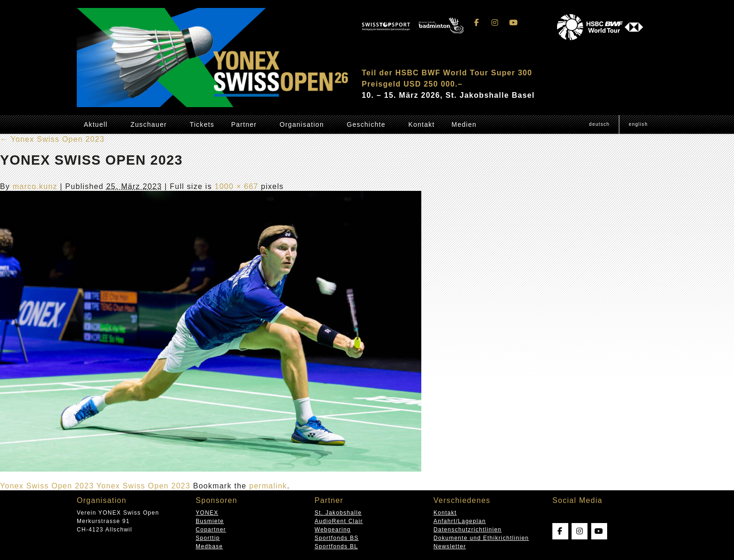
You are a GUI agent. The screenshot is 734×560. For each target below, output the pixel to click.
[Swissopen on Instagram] (495, 23)
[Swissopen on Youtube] (514, 23)
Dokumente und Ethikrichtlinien (481, 538)
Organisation (302, 124)
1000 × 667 (236, 186)
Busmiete (210, 521)
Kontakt (421, 124)
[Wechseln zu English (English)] (638, 124)
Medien (464, 124)
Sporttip (208, 538)
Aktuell (96, 124)
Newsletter (450, 546)
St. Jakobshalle (338, 513)
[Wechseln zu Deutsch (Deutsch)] (599, 124)
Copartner (211, 530)
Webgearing (333, 530)
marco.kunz (35, 186)
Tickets (202, 124)
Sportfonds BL (336, 546)
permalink (268, 486)
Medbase (209, 546)
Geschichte (366, 124)
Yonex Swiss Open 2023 (52, 139)
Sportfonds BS (337, 538)
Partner (244, 124)
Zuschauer (149, 124)
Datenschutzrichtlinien (468, 530)
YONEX (207, 513)
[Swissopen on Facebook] (477, 23)
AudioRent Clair (339, 521)
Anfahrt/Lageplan (460, 521)
